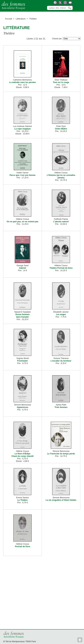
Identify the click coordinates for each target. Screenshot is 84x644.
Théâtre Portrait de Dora (61, 268)
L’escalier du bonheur (61, 361)
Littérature (21, 19)
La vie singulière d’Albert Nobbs (61, 500)
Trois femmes (61, 407)
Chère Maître (61, 129)
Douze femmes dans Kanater (23, 316)
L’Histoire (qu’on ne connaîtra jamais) (61, 176)
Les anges (61, 314)
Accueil (9, 19)
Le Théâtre (23, 500)
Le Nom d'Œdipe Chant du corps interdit (23, 455)
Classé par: (57, 39)
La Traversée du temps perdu (61, 454)
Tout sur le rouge (61, 82)
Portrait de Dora (23, 547)
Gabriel (23, 268)
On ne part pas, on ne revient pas (23, 222)
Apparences (23, 407)
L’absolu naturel (61, 222)
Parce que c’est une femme (23, 175)
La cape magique (23, 129)
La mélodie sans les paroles (23, 82)
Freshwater (22, 361)
